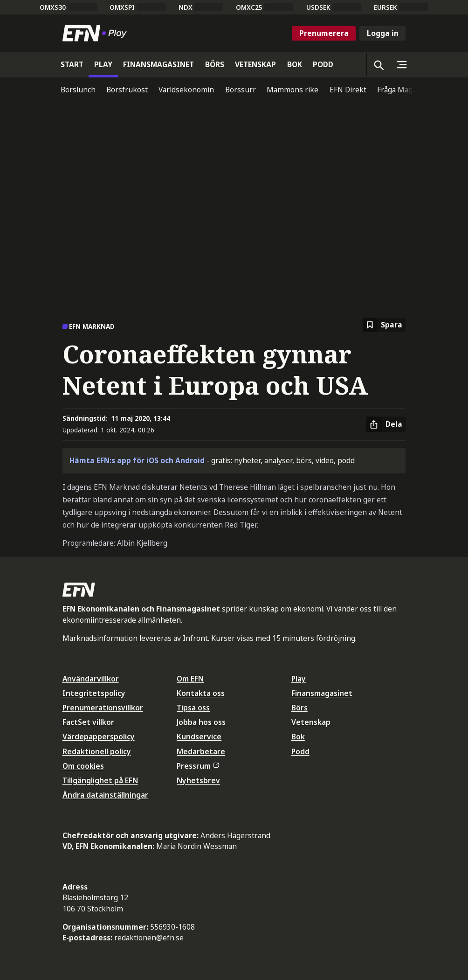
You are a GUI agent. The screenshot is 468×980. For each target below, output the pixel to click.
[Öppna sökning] (378, 64)
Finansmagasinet (322, 693)
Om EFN (190, 679)
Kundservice (199, 737)
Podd (300, 751)
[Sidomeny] (401, 64)
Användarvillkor (91, 679)
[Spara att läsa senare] (384, 325)
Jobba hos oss (201, 722)
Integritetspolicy (94, 693)
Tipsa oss (193, 708)
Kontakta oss (201, 693)
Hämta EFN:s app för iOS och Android (137, 460)
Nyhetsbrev (198, 780)
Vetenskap (311, 722)
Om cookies (83, 766)
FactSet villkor (88, 722)
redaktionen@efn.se (149, 938)
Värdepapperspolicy (99, 737)
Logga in (383, 33)
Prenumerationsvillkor (103, 708)
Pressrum (198, 766)
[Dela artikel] (386, 424)
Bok (298, 737)
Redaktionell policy (97, 751)
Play (299, 679)
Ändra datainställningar (105, 795)
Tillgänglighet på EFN (100, 780)
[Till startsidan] (96, 33)
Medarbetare (201, 751)
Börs (299, 708)
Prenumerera (324, 33)
